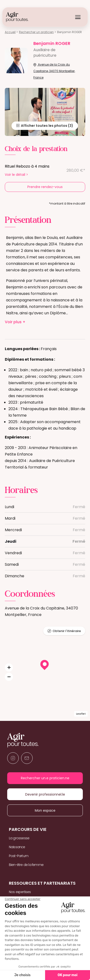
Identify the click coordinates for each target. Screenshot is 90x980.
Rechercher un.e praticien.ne (45, 778)
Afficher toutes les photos (42, 126)
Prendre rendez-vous (45, 187)
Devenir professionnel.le (45, 794)
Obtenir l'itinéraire (67, 631)
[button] (9, 668)
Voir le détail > (16, 175)
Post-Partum (19, 856)
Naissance (17, 847)
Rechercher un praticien (36, 32)
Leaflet (81, 714)
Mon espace (45, 810)
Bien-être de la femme (26, 865)
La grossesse (19, 838)
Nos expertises (20, 892)
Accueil (10, 32)
